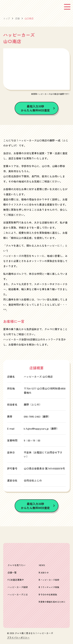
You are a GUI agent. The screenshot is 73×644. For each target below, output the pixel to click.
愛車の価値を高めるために (53, 602)
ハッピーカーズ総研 (18, 587)
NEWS (42, 565)
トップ (7, 18)
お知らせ (45, 573)
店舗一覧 (12, 572)
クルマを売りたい (17, 565)
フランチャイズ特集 (50, 587)
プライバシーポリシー (18, 638)
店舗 (17, 18)
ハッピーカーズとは (18, 594)
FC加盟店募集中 (16, 580)
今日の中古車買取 (49, 595)
